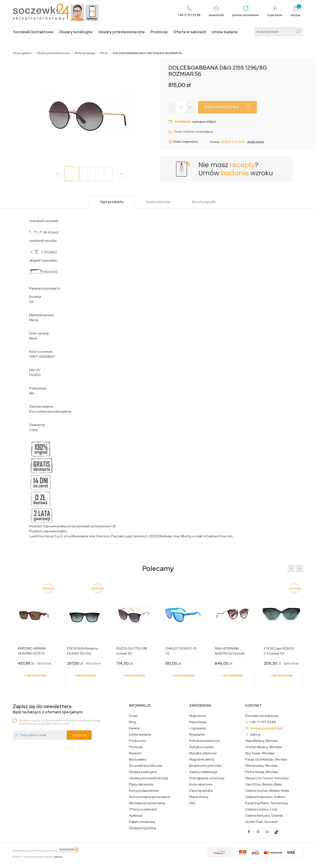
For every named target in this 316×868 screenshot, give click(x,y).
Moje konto (198, 716)
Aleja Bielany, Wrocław (261, 741)
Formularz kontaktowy (262, 716)
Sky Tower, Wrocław (260, 753)
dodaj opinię (255, 142)
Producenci (137, 741)
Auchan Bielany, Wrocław (263, 747)
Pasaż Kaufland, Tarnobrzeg (266, 803)
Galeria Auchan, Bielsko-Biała (267, 791)
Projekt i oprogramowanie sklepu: (37, 857)
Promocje (159, 32)
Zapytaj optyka (201, 791)
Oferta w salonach (190, 32)
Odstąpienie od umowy (207, 778)
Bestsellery (138, 759)
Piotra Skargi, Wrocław (262, 772)
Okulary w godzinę (143, 828)
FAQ (192, 803)
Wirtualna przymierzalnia (147, 803)
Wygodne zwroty (202, 759)
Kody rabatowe (201, 784)
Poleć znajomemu (183, 142)
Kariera (134, 728)
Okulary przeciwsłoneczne (121, 32)
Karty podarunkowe (144, 791)
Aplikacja (136, 816)
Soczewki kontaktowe (33, 32)
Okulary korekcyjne (76, 32)
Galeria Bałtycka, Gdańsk (264, 816)
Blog (132, 722)
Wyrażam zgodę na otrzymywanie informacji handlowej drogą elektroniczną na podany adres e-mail (60, 722)
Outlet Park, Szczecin (261, 822)
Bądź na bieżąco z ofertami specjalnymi (48, 709)
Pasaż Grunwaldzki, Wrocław (266, 759)
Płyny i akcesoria (141, 784)
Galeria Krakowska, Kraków (265, 797)
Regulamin (197, 735)
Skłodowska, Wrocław (261, 766)
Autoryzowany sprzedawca (149, 797)
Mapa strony (199, 797)
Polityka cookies (201, 747)
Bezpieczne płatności (205, 766)
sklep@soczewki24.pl (266, 728)
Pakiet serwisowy (142, 822)
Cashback (183, 122)
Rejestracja (198, 722)
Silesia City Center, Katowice (267, 778)
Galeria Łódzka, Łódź (261, 809)
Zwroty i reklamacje (203, 772)
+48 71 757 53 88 (263, 722)
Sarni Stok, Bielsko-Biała (263, 784)
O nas (133, 716)
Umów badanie (225, 32)
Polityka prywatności (205, 741)
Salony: (255, 734)
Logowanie (198, 728)
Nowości (135, 753)
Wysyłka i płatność (203, 753)
